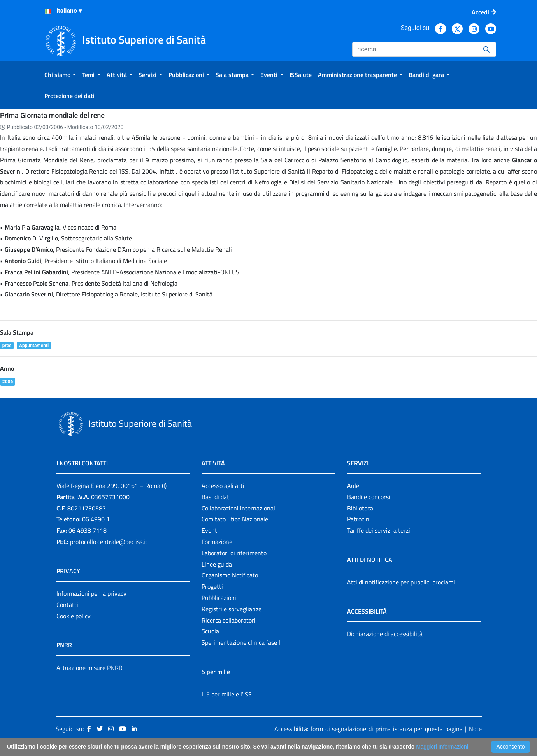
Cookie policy (74, 616)
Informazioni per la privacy (91, 593)
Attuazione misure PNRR (89, 668)
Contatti (67, 605)
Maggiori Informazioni (442, 747)
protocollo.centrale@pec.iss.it (109, 542)
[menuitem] (60, 75)
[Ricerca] (415, 49)
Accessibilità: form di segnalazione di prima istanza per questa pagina (369, 729)
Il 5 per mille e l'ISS (227, 694)
